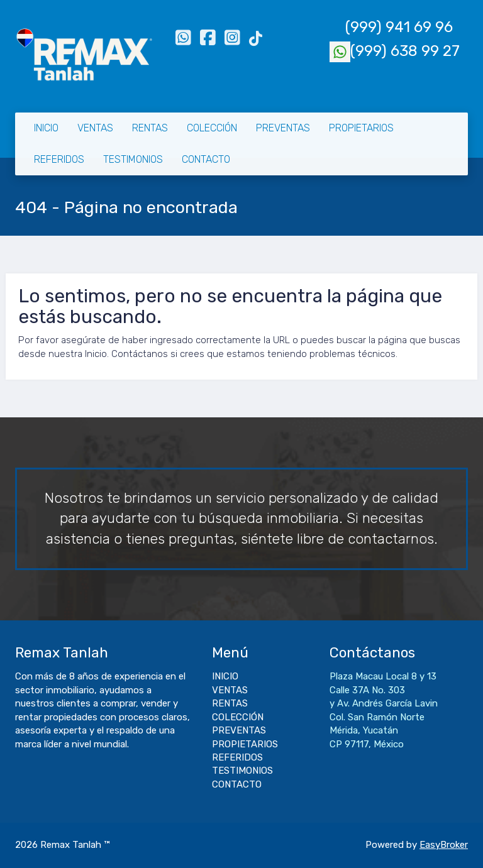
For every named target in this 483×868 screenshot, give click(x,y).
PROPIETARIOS (361, 128)
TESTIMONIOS (133, 159)
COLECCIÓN (212, 128)
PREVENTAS (283, 128)
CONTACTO (206, 159)
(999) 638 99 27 (395, 51)
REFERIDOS (59, 159)
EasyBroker (444, 845)
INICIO (46, 128)
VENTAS (95, 128)
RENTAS (150, 128)
